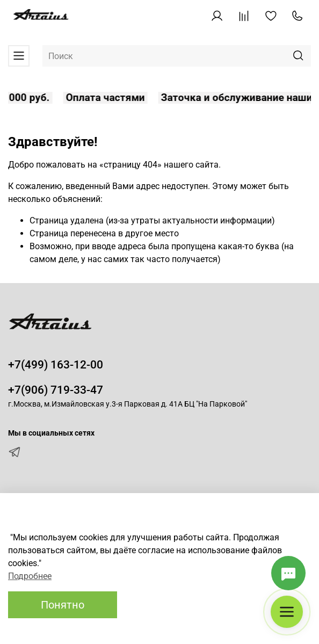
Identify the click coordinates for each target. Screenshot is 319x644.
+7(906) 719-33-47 (56, 390)
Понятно (63, 605)
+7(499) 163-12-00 (56, 365)
